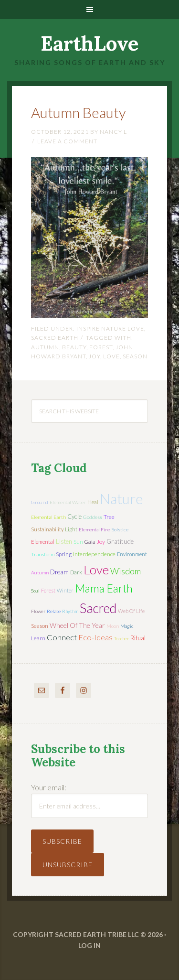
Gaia (90, 542)
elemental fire (94, 529)
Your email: (49, 787)
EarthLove (90, 43)
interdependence (94, 554)
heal (93, 502)
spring (64, 554)
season (135, 356)
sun (78, 542)
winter (65, 590)
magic (127, 626)
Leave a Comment (67, 141)
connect (62, 637)
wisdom (126, 571)
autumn (45, 347)
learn (38, 638)
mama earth (104, 588)
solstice (120, 529)
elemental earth (48, 517)
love (111, 356)
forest (101, 347)
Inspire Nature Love (110, 328)
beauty (74, 347)
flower (38, 611)
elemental (43, 542)
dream (59, 572)
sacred (98, 608)
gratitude (120, 541)
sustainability (47, 529)
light (71, 529)
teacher (121, 638)
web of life (131, 611)
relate (54, 611)
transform (43, 554)
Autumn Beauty (79, 112)
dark (76, 572)
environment (132, 554)
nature (121, 498)
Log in (89, 945)
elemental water (68, 502)
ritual (138, 638)
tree (109, 517)
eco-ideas (95, 637)
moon (113, 626)
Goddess (93, 517)
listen (64, 541)
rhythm (70, 611)
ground (40, 502)
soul (35, 591)
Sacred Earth (55, 338)
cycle (74, 517)
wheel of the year (77, 625)
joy (95, 356)
